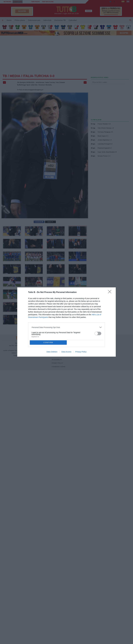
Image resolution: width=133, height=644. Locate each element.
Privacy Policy (81, 352)
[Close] (110, 293)
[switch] (98, 333)
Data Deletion (52, 352)
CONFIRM (48, 342)
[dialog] (66, 322)
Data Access (66, 352)
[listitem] (67, 327)
